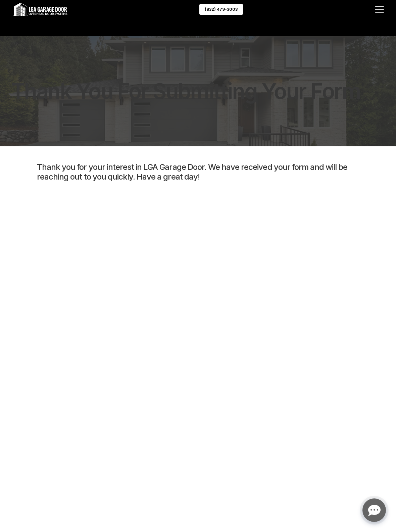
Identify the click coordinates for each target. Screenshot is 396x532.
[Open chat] (374, 510)
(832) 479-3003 (221, 9)
